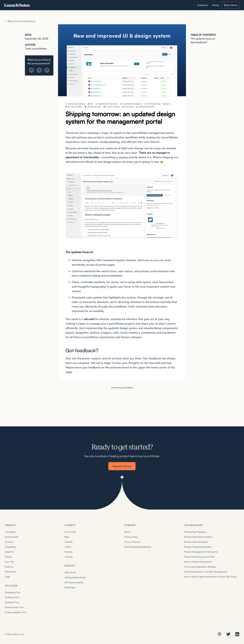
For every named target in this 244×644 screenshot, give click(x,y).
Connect (9, 542)
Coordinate (10, 532)
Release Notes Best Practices (198, 537)
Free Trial (9, 562)
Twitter (68, 547)
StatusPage (70, 587)
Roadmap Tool (12, 597)
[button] (31, 69)
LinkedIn (69, 542)
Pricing (8, 557)
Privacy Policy (131, 537)
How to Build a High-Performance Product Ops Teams (210, 577)
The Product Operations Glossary (200, 567)
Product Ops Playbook (195, 532)
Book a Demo (231, 5)
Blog (67, 537)
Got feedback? (199, 42)
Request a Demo (122, 466)
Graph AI (9, 552)
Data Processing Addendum (138, 547)
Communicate (12, 537)
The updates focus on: (203, 39)
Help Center (70, 572)
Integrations (11, 547)
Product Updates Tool (15, 612)
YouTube (69, 557)
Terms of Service (132, 542)
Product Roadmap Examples (198, 547)
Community (70, 532)
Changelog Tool (12, 592)
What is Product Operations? (198, 562)
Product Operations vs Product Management (206, 572)
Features (9, 567)
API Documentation (74, 582)
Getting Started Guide (75, 577)
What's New (11, 572)
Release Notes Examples (196, 542)
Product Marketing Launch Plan (199, 557)
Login (7, 577)
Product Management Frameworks (201, 552)
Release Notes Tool (14, 607)
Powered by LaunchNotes (122, 388)
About (127, 532)
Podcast (68, 552)
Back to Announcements (20, 21)
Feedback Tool (12, 602)
